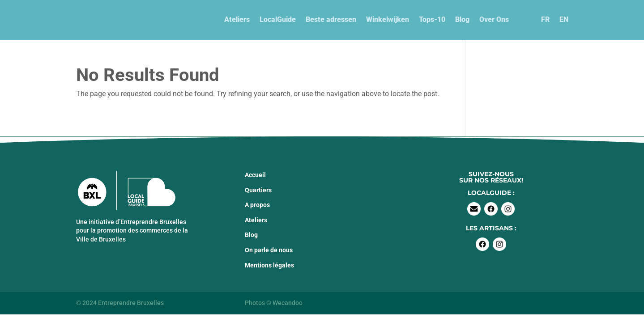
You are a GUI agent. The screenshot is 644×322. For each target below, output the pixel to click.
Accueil (255, 175)
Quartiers (258, 190)
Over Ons (494, 19)
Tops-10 (432, 19)
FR (545, 19)
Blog (462, 19)
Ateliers (237, 19)
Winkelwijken (388, 19)
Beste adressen (331, 19)
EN (564, 19)
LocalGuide (278, 19)
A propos (257, 205)
